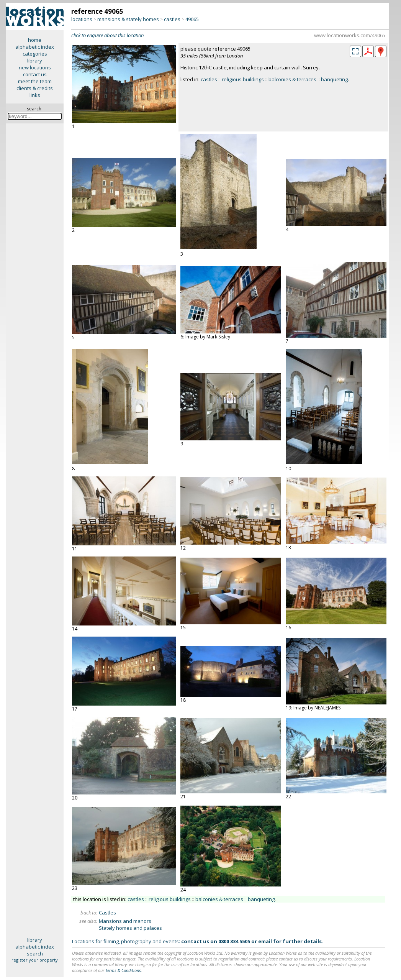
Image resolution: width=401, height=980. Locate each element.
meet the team (35, 81)
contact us (35, 74)
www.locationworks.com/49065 (350, 35)
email (265, 941)
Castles (107, 913)
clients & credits (35, 88)
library (35, 61)
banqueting (334, 79)
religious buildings (243, 79)
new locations (35, 67)
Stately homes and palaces (130, 928)
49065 (192, 19)
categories (35, 54)
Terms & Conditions (123, 970)
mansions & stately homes (128, 19)
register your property (35, 960)
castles (172, 19)
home (35, 40)
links (35, 95)
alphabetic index (35, 47)
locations (82, 19)
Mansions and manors (125, 921)
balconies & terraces (292, 79)
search (35, 954)
